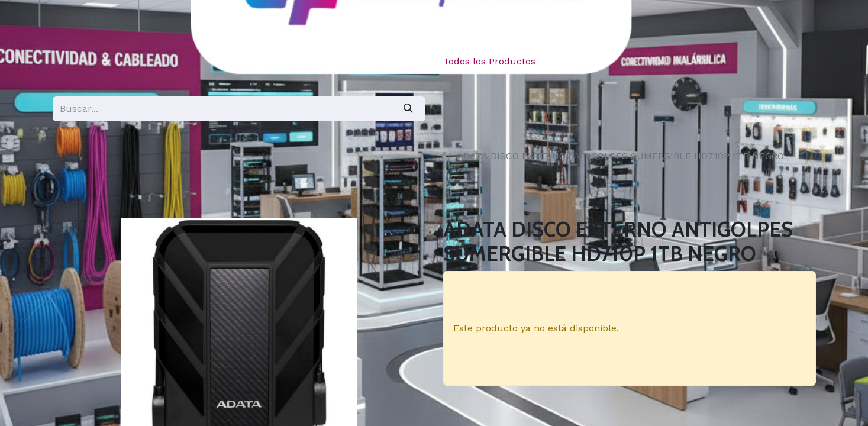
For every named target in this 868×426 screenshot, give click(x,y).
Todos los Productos (489, 61)
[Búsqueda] (408, 109)
